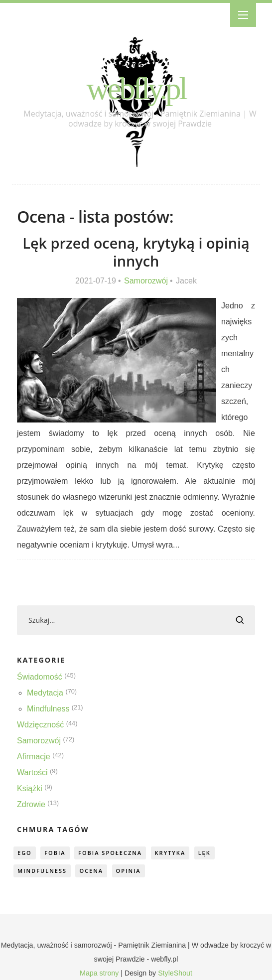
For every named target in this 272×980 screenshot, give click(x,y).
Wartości (32, 772)
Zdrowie (31, 804)
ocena (91, 871)
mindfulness (42, 871)
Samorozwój (146, 281)
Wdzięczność (40, 725)
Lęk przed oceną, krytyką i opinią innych (136, 252)
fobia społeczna (110, 853)
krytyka (170, 853)
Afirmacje (34, 757)
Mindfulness (48, 709)
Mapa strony (99, 973)
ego (25, 853)
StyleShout (175, 973)
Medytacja (45, 693)
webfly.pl (136, 88)
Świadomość (40, 677)
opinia (129, 871)
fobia (55, 853)
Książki (30, 788)
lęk (204, 853)
